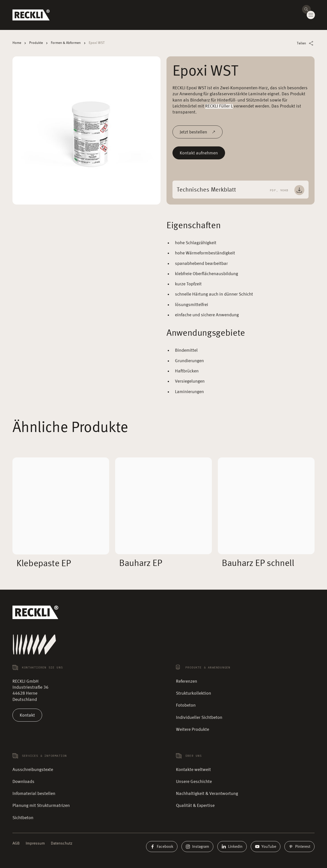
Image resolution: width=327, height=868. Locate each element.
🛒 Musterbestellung (219, 6)
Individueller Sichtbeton (199, 718)
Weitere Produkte (193, 730)
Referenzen (187, 681)
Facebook (162, 847)
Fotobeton (186, 705)
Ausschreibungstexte (33, 770)
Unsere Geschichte (194, 782)
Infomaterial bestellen (34, 794)
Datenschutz (62, 844)
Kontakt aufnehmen (288, 19)
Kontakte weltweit (252, 6)
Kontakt (27, 715)
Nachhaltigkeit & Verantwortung (207, 794)
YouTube (266, 847)
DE (309, 6)
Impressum (35, 844)
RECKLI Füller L (219, 106)
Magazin (276, 6)
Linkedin (232, 847)
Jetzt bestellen (198, 132)
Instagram (197, 847)
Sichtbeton (23, 818)
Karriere (292, 6)
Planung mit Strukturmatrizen (41, 806)
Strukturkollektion (194, 693)
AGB (16, 844)
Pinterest (299, 847)
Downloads (23, 782)
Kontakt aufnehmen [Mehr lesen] (199, 153)
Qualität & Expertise (195, 806)
